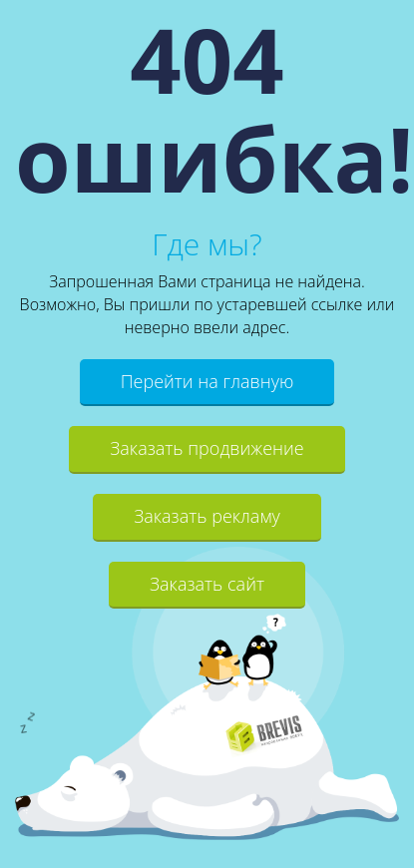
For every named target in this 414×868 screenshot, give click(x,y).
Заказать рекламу (207, 516)
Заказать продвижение (207, 448)
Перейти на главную (207, 381)
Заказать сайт (207, 584)
